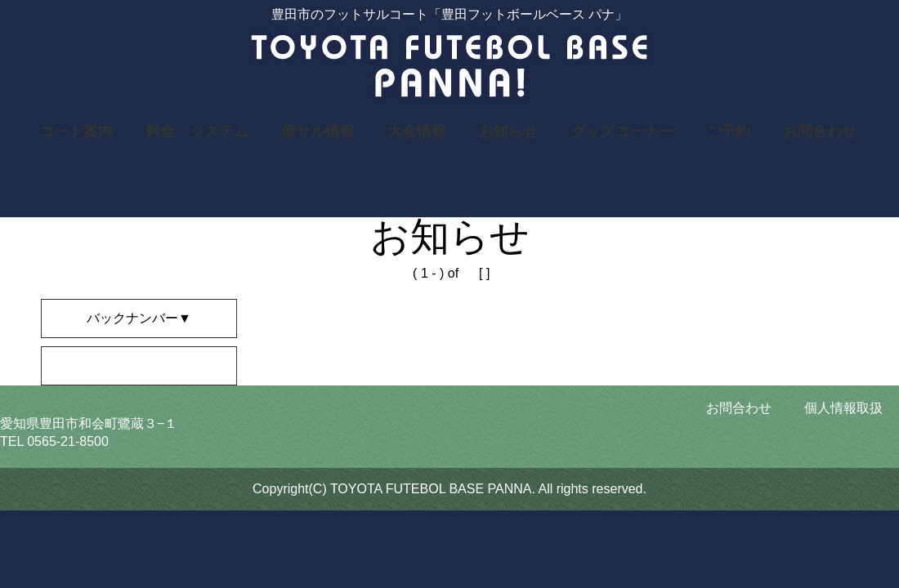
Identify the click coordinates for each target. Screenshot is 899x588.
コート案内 (76, 131)
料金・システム (197, 131)
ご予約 (728, 131)
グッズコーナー (622, 131)
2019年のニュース (108, 365)
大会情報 (417, 131)
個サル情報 (318, 131)
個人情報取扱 (843, 408)
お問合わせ (820, 131)
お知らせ (508, 131)
